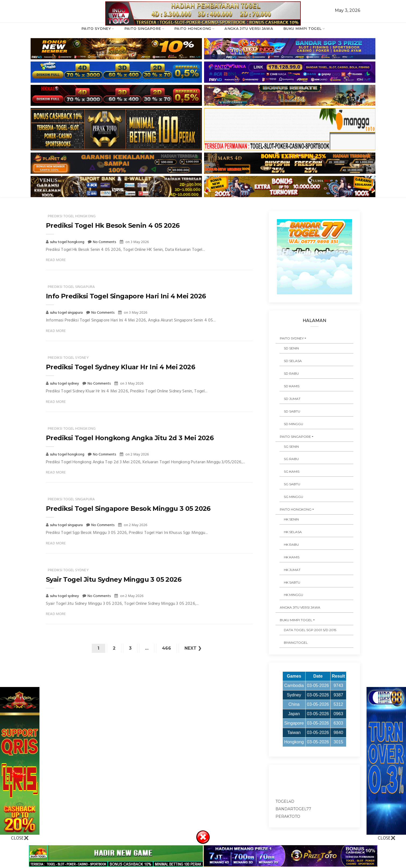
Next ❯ (193, 648)
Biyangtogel (296, 643)
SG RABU (291, 459)
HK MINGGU (293, 595)
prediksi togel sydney (68, 358)
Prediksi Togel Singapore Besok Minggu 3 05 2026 (128, 509)
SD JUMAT (292, 399)
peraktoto (288, 816)
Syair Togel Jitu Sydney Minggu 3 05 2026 (114, 579)
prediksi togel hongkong (72, 216)
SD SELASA (293, 361)
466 (166, 648)
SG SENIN (291, 446)
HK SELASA (293, 532)
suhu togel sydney (65, 384)
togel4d (285, 801)
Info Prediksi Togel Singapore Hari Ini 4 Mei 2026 (126, 296)
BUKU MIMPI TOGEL (302, 28)
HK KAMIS (292, 557)
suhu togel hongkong (68, 242)
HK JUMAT (292, 570)
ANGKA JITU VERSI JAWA (249, 28)
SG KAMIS (292, 471)
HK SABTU (292, 582)
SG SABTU (292, 484)
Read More (56, 260)
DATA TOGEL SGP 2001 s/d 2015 (310, 630)
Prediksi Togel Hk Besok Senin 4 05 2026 (113, 225)
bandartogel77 (293, 809)
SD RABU (291, 373)
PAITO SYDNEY (96, 28)
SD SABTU (292, 411)
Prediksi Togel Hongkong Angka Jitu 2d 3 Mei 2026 (130, 438)
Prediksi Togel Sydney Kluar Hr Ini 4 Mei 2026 (120, 367)
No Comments (104, 242)
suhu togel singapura (67, 313)
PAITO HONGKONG (193, 28)
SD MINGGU (293, 424)
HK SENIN (291, 519)
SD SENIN (291, 348)
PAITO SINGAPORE (143, 28)
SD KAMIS (292, 386)
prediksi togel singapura (71, 287)
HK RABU (291, 545)
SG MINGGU (293, 497)
